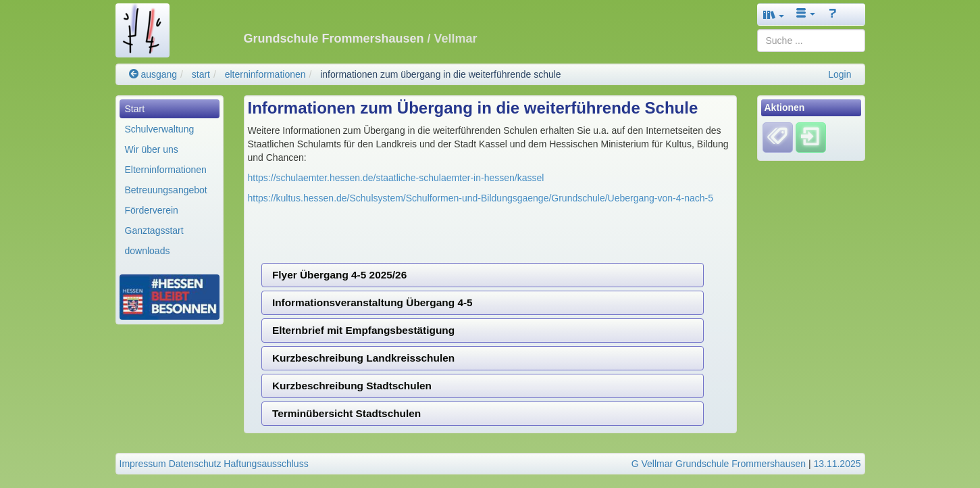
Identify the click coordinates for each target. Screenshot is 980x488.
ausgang (153, 74)
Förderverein (152, 210)
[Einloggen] (811, 137)
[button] (774, 15)
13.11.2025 (837, 464)
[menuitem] (170, 109)
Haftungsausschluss (266, 464)
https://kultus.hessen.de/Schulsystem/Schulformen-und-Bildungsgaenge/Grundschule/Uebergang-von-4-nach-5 (481, 198)
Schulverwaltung (160, 129)
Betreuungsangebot (166, 190)
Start (135, 109)
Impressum (143, 464)
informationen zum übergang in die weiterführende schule (440, 74)
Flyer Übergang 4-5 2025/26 (339, 275)
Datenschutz (195, 464)
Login (840, 74)
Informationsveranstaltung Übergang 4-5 (372, 302)
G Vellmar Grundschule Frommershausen (719, 464)
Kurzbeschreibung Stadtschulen (352, 386)
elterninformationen (265, 74)
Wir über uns (152, 149)
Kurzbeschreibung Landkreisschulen (363, 358)
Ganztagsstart (154, 230)
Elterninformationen (166, 170)
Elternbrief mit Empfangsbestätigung (363, 330)
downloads (148, 251)
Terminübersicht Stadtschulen (346, 413)
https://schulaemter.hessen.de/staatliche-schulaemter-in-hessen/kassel (396, 178)
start (201, 74)
